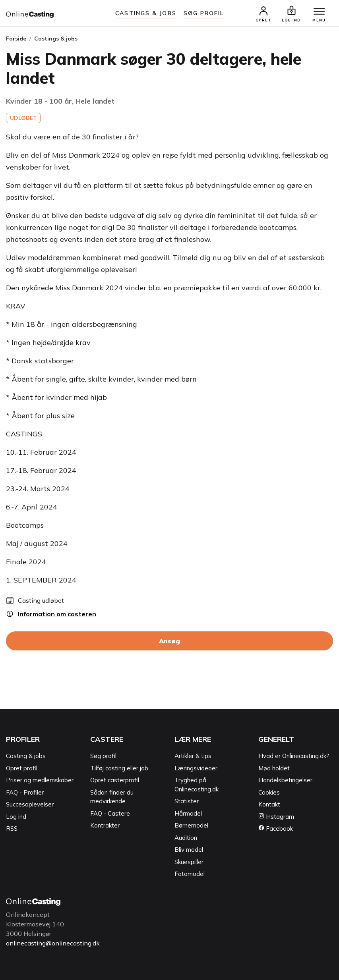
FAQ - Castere (110, 813)
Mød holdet (274, 768)
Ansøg (169, 641)
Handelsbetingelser (285, 780)
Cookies (269, 792)
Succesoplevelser (30, 804)
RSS (12, 829)
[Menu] (319, 12)
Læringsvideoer (196, 768)
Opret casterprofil (115, 780)
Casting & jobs (26, 756)
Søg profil (103, 756)
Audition (186, 838)
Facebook (276, 829)
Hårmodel (188, 813)
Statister (187, 801)
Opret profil (22, 768)
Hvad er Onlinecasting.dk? (294, 756)
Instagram (276, 817)
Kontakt (269, 804)
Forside (16, 39)
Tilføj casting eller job (119, 768)
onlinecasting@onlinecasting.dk (53, 943)
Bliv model (189, 850)
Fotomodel (190, 874)
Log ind (16, 817)
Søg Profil (204, 13)
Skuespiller (189, 862)
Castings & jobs (146, 13)
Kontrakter (105, 825)
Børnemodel (191, 825)
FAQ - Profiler (25, 792)
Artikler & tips (193, 756)
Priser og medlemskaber (40, 780)
